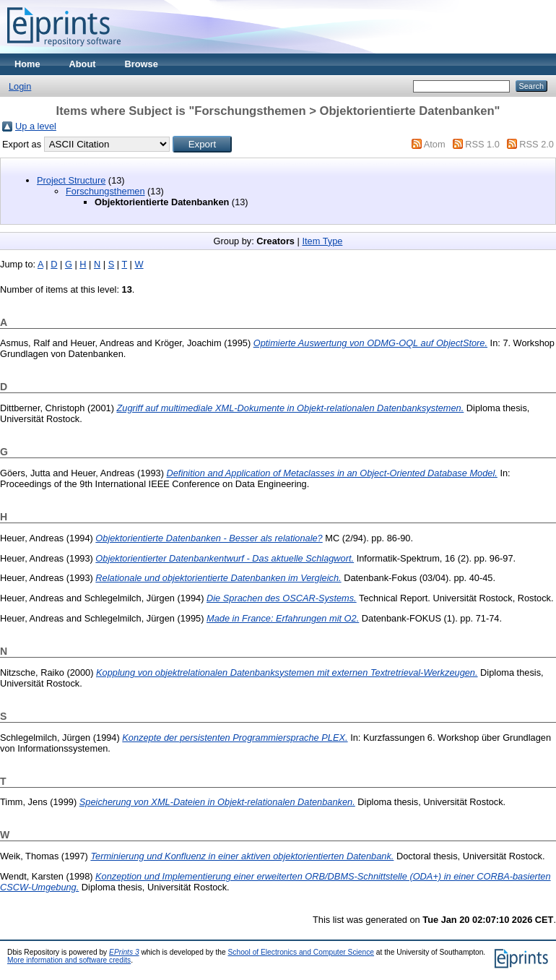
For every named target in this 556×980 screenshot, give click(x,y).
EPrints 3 (124, 952)
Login (20, 86)
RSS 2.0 (537, 144)
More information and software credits (69, 960)
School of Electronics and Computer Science (301, 952)
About (83, 64)
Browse (142, 64)
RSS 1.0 (482, 144)
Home (27, 64)
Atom (435, 144)
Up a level (36, 126)
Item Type (322, 241)
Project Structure (71, 180)
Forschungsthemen (105, 191)
